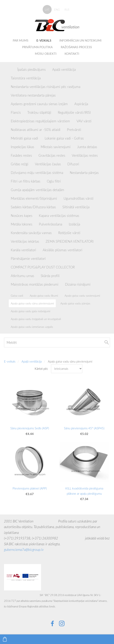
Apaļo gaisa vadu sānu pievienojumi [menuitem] (32, 303)
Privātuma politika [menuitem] (37, 47)
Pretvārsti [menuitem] (74, 130)
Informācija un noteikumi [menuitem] (80, 40)
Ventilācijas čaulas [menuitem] (48, 164)
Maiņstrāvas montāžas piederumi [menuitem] (35, 284)
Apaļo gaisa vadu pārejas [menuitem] (75, 303)
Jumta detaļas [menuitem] (87, 147)
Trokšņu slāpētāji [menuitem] (39, 112)
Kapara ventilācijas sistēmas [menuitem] (59, 216)
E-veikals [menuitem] (44, 40)
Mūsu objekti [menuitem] (46, 54)
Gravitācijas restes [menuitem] (52, 155)
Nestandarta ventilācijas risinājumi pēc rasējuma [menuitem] (46, 87)
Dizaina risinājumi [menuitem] (78, 284)
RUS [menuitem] (67, 10)
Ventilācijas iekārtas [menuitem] (25, 241)
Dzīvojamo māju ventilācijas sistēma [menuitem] (37, 173)
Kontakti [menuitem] (72, 54)
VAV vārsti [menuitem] (84, 121)
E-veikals (10, 361)
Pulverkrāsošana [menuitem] (51, 224)
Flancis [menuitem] (16, 112)
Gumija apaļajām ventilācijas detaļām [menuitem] (37, 190)
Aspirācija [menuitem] (81, 104)
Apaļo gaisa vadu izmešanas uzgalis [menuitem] (32, 327)
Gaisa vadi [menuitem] (17, 296)
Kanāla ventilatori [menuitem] (23, 250)
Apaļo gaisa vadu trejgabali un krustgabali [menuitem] (36, 319)
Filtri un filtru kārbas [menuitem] (26, 181)
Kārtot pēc (41, 369)
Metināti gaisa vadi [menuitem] (24, 138)
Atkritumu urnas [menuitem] (22, 276)
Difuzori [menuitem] (73, 164)
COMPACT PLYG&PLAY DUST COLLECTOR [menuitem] (43, 267)
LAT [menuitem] (47, 10)
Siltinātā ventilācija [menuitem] (76, 207)
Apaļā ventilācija (32, 361)
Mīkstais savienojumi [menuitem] (56, 147)
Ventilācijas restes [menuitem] (85, 155)
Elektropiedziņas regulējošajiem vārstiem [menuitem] (40, 121)
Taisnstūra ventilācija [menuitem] (26, 78)
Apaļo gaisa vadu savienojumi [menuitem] (82, 296)
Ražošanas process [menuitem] (76, 47)
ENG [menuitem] (57, 10)
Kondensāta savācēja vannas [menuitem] (31, 233)
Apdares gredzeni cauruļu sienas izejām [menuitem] (39, 104)
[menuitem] (11, 69)
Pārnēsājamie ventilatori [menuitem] (28, 259)
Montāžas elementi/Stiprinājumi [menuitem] (34, 198)
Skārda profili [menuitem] (50, 276)
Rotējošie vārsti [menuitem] (69, 233)
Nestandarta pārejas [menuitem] (84, 173)
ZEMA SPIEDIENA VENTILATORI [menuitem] (70, 241)
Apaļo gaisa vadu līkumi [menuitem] (44, 296)
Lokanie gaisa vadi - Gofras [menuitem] (64, 138)
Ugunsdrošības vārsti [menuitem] (79, 198)
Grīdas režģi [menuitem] (20, 164)
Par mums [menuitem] (21, 40)
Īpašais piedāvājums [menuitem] (31, 69)
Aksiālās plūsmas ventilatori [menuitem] (62, 250)
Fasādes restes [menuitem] (21, 155)
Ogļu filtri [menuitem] (54, 181)
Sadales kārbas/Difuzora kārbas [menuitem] (33, 207)
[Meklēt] (57, 342)
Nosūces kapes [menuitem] (22, 216)
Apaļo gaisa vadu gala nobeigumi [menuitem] (30, 311)
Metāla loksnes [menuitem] (22, 224)
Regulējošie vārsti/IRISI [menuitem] (74, 112)
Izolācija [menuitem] (74, 224)
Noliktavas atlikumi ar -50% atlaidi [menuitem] (36, 130)
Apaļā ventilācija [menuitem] (64, 69)
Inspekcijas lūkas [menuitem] (22, 147)
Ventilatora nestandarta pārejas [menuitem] (33, 95)
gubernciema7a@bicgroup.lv (24, 550)
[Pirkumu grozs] (5, 639)
